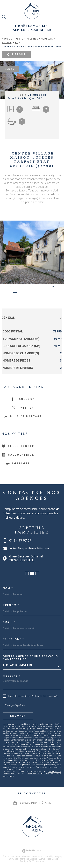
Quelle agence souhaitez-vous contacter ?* (30, 658)
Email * (9, 622)
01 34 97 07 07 (20, 541)
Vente (19, 39)
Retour (16, 54)
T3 (16, 43)
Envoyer (18, 716)
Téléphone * (14, 639)
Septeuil (47, 39)
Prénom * (11, 605)
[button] (52, 287)
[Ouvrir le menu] (60, 17)
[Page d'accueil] (32, 11)
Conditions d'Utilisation (38, 774)
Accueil (7, 39)
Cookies (40, 861)
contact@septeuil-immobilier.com (29, 548)
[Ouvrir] (4, 17)
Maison (7, 43)
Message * (12, 677)
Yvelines (32, 39)
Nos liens (52, 859)
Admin (42, 859)
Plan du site (12, 859)
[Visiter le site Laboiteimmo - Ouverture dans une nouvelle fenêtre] (32, 851)
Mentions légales (29, 859)
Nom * (8, 588)
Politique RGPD (27, 861)
